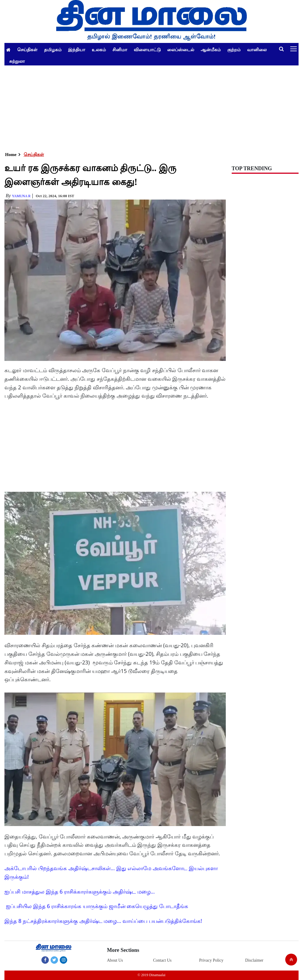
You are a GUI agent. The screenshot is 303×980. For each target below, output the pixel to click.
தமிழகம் (53, 49)
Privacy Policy (211, 960)
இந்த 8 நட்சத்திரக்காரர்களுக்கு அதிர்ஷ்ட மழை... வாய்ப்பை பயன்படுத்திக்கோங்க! (103, 921)
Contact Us (162, 960)
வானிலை (257, 49)
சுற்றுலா (17, 61)
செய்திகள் (27, 49)
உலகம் (99, 49)
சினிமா (120, 49)
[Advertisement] (151, 107)
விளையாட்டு (147, 49)
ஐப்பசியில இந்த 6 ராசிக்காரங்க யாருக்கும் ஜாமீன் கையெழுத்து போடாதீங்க (97, 906)
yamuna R (21, 196)
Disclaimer (254, 960)
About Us (115, 960)
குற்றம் (234, 49)
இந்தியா (77, 49)
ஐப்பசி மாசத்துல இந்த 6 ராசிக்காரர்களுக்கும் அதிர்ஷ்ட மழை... (80, 891)
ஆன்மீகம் (211, 49)
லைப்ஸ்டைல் (181, 49)
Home (11, 155)
